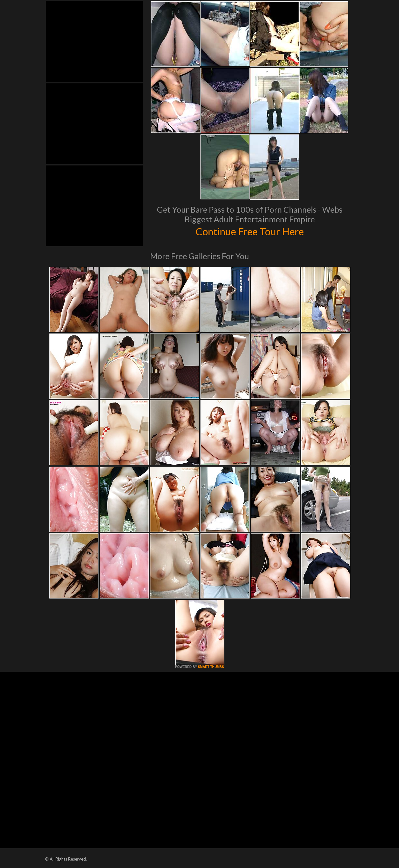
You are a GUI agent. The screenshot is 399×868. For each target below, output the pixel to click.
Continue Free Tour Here (250, 231)
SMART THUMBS (211, 667)
